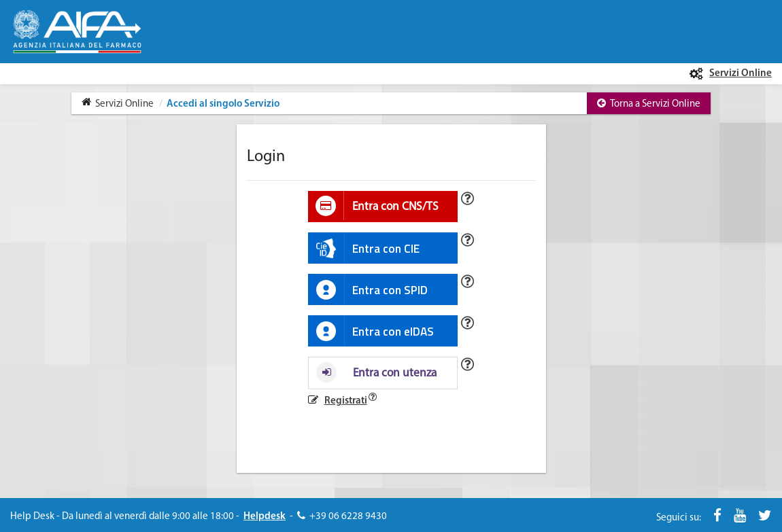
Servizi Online (741, 74)
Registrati (346, 401)
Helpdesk (265, 517)
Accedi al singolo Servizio (222, 104)
